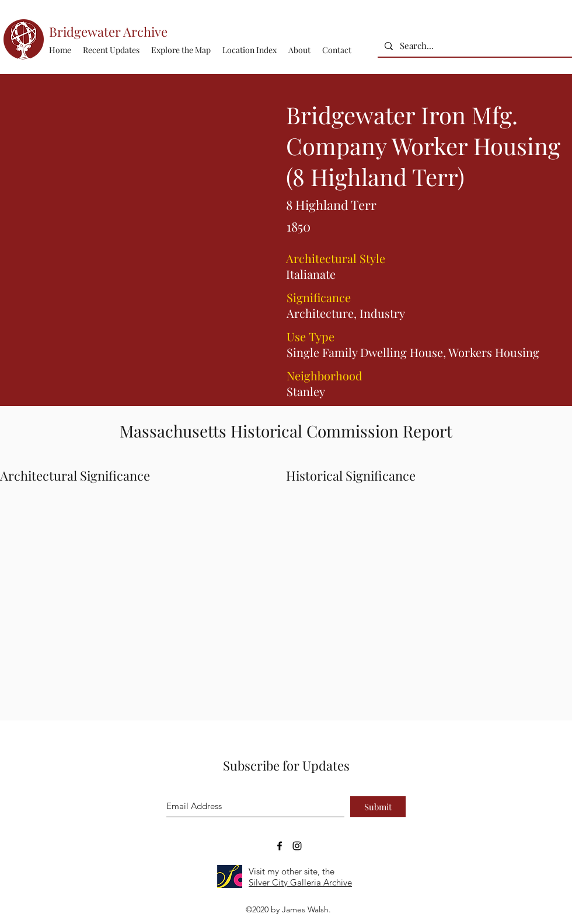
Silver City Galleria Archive (300, 882)
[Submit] (378, 807)
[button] (250, 50)
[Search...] (474, 46)
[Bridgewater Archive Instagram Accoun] (297, 846)
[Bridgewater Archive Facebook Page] (280, 846)
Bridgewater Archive (108, 32)
